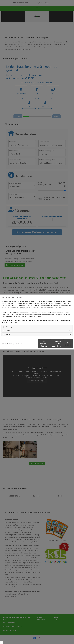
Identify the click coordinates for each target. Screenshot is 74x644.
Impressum (19, 339)
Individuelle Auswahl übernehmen (46, 345)
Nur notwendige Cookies (28, 345)
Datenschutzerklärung (8, 339)
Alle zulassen (64, 345)
